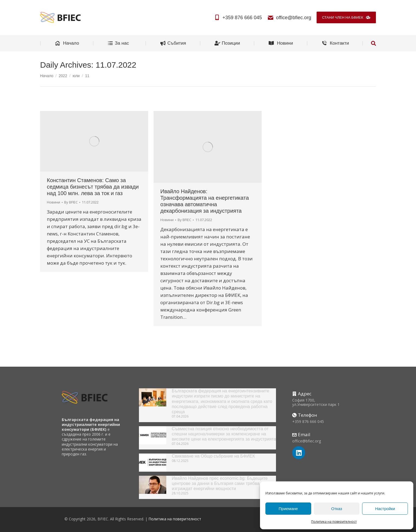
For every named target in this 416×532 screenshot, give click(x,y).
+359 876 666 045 (238, 18)
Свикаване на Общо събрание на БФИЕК (213, 456)
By (71, 202)
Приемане (288, 509)
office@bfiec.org (289, 18)
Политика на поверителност (334, 522)
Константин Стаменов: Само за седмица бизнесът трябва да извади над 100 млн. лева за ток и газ (93, 187)
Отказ (337, 509)
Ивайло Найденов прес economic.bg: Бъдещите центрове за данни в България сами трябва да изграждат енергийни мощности (220, 483)
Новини (53, 202)
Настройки (385, 509)
